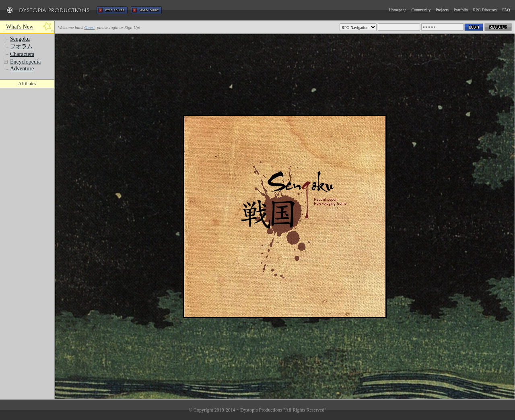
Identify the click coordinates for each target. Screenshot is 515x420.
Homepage (398, 10)
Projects (442, 10)
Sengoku (20, 39)
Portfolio (461, 10)
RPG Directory (485, 10)
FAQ (506, 10)
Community (421, 10)
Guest (90, 27)
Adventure (22, 69)
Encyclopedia (25, 62)
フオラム (21, 46)
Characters (22, 54)
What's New (20, 27)
